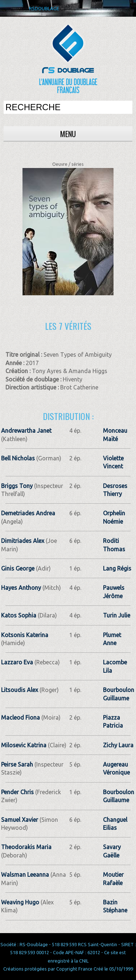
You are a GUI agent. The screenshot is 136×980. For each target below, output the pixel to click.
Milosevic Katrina (24, 745)
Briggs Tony (17, 486)
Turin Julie (117, 615)
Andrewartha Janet (26, 431)
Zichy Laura (118, 745)
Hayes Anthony (21, 588)
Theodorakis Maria (26, 847)
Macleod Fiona (20, 717)
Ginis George (18, 568)
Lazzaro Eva (17, 662)
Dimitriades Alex (23, 541)
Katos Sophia (19, 615)
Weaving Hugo (20, 902)
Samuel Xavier (20, 820)
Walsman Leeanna (25, 875)
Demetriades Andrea (28, 513)
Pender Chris (17, 792)
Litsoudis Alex (20, 690)
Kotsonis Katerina (25, 635)
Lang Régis (117, 568)
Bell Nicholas (18, 458)
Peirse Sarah (17, 764)
